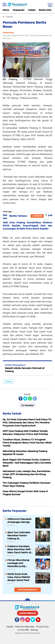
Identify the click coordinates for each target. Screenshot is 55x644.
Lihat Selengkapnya (27, 590)
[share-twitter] (25, 399)
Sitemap (34, 630)
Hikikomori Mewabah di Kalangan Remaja (19, 521)
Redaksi (10, 627)
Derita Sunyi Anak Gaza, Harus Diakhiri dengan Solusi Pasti (19, 577)
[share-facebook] (21, 399)
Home (6, 10)
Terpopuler (19, 10)
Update (37, 216)
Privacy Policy (42, 627)
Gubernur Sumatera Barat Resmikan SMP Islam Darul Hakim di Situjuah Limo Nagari (19, 549)
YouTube (40, 621)
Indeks (32, 10)
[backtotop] (28, 601)
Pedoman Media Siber (25, 627)
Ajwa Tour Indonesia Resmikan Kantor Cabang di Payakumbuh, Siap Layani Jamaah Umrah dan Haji (20, 535)
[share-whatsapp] (30, 399)
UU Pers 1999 (23, 630)
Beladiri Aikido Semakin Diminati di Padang (25, 370)
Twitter (34, 621)
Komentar (27, 405)
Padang (9, 381)
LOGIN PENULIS (28, 613)
